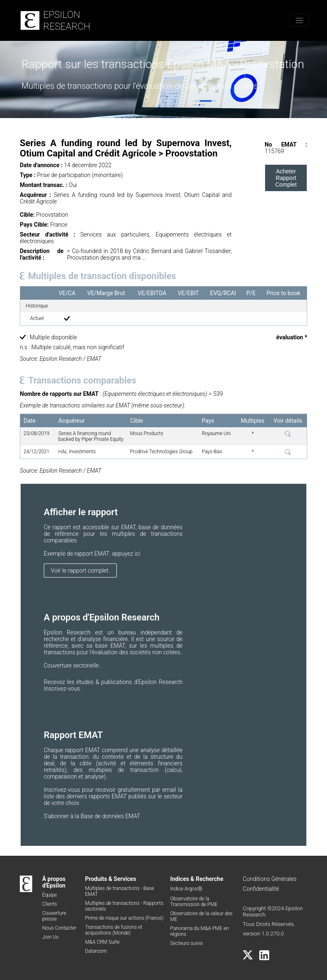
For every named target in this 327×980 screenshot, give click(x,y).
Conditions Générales (270, 879)
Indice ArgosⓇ (186, 889)
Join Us (50, 937)
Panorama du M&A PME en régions (199, 931)
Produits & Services (111, 879)
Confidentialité (261, 889)
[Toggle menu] (299, 20)
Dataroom (96, 951)
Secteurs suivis (186, 943)
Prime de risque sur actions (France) (124, 918)
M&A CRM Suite (102, 942)
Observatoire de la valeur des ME (201, 916)
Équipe (50, 895)
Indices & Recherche (197, 879)
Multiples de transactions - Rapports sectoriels (124, 906)
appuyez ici (126, 554)
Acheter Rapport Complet (286, 178)
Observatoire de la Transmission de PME (194, 902)
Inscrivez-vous (63, 689)
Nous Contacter (59, 928)
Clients (50, 904)
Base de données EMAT (110, 816)
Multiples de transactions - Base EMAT (120, 891)
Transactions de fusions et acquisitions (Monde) (114, 930)
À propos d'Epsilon (54, 882)
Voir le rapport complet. (80, 570)
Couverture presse (54, 916)
